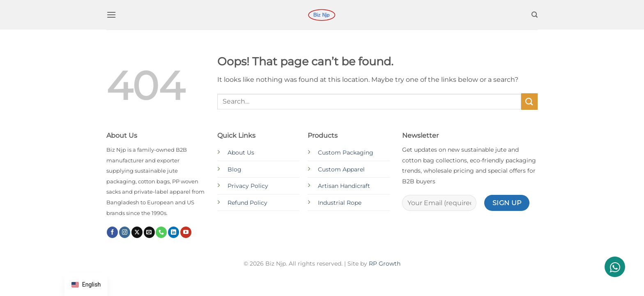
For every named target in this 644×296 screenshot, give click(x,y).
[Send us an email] (149, 232)
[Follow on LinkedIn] (174, 232)
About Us (241, 153)
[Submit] (529, 101)
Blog (235, 169)
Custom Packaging (346, 153)
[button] (111, 15)
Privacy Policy (248, 186)
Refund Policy (247, 203)
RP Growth (385, 264)
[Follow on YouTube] (186, 232)
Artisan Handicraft (344, 186)
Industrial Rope (340, 203)
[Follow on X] (137, 232)
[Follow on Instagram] (125, 232)
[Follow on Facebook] (112, 232)
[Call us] (161, 232)
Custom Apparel (341, 169)
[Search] (535, 15)
